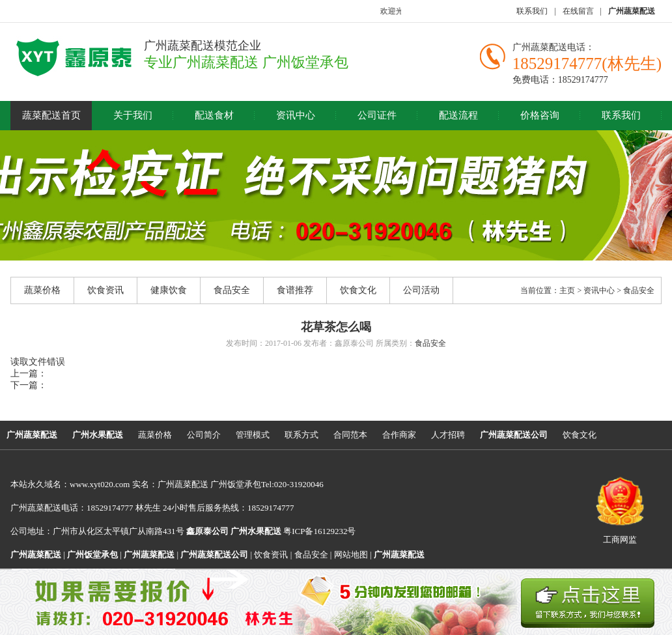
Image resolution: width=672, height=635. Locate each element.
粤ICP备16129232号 (293, 531)
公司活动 (421, 290)
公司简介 (204, 435)
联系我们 (532, 11)
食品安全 (232, 290)
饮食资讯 (105, 290)
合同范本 (350, 435)
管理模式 (253, 435)
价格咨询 (540, 115)
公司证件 (377, 115)
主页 (567, 290)
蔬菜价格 (42, 290)
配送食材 (214, 115)
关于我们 (133, 115)
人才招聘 (448, 435)
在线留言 (578, 11)
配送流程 (458, 115)
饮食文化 (358, 290)
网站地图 (351, 555)
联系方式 (301, 435)
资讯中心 (296, 115)
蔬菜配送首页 (51, 115)
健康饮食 (169, 290)
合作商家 (399, 435)
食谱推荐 (295, 290)
